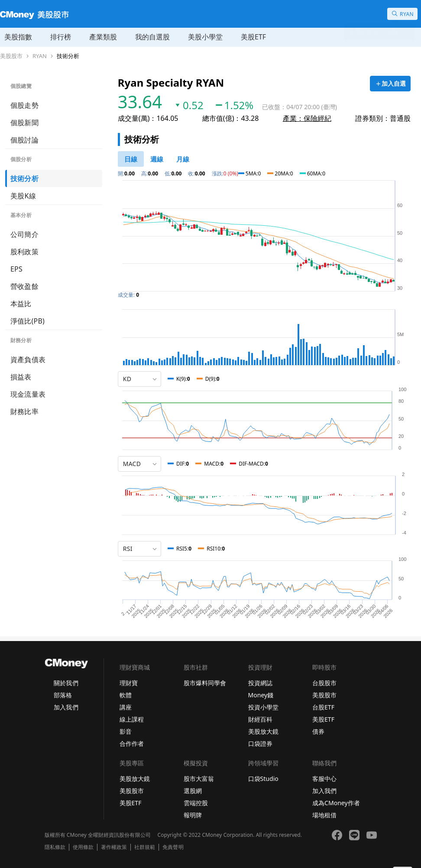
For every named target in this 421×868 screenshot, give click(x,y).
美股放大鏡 (263, 731)
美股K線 (23, 196)
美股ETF (253, 37)
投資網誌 (260, 683)
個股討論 (24, 140)
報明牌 (193, 815)
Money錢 (261, 695)
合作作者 (132, 743)
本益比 (21, 304)
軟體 (126, 695)
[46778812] (157, 159)
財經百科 (260, 719)
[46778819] (183, 159)
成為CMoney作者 (336, 803)
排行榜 (61, 37)
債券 (318, 731)
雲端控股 (196, 803)
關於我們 (66, 683)
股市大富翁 (199, 779)
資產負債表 (28, 360)
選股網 (193, 791)
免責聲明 (173, 847)
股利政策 (24, 252)
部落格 (63, 695)
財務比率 (24, 411)
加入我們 (66, 707)
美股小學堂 (205, 37)
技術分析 (68, 56)
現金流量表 (28, 394)
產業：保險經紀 (307, 118)
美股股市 (11, 56)
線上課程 (132, 719)
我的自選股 (152, 37)
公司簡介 (24, 234)
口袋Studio (263, 779)
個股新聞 (24, 123)
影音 (126, 731)
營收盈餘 (24, 286)
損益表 (21, 377)
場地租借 (324, 815)
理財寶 (129, 683)
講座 (126, 707)
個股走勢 (24, 105)
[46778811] (131, 159)
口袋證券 (260, 743)
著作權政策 (114, 847)
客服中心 (324, 779)
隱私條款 (55, 847)
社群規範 (145, 847)
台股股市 (324, 683)
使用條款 (83, 847)
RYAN (40, 56)
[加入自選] (390, 84)
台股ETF (323, 707)
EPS (16, 269)
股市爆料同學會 (205, 683)
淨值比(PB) (28, 321)
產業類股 (103, 37)
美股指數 (18, 37)
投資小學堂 (263, 707)
